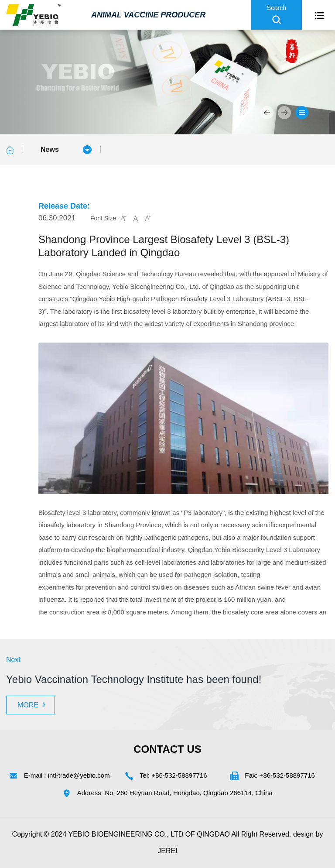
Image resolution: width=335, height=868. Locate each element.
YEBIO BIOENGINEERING (111, 834)
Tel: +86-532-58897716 (173, 775)
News (50, 149)
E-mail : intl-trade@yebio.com (67, 775)
